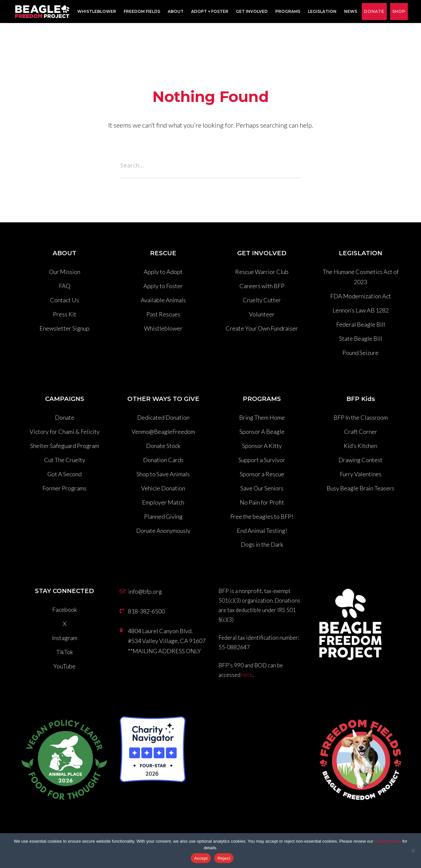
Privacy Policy (388, 841)
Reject (224, 858)
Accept (201, 858)
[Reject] (413, 851)
